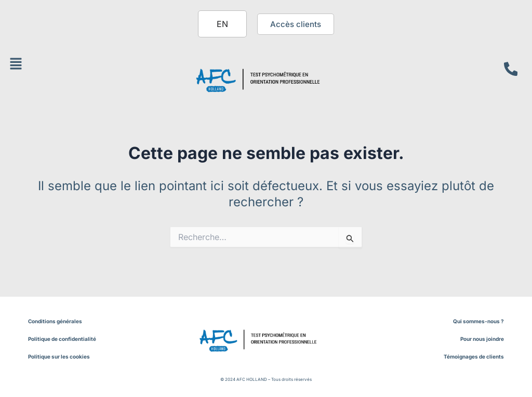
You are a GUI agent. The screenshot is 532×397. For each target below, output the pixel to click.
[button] (16, 64)
